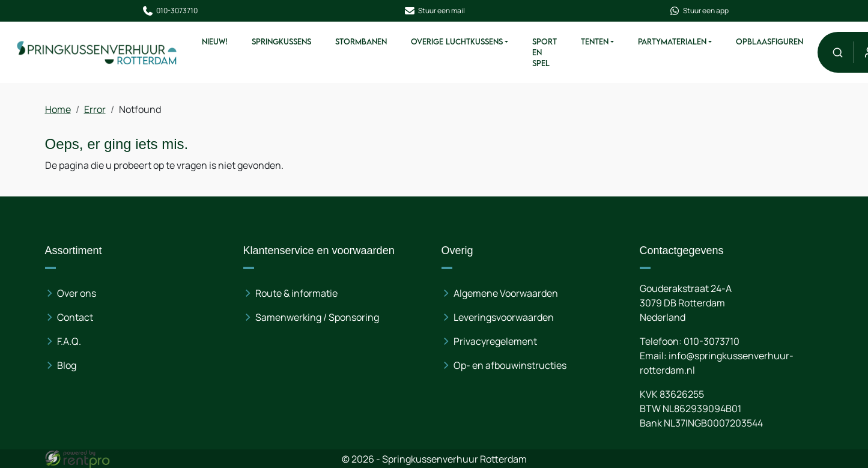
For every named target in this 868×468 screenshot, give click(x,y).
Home (59, 109)
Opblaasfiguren (769, 41)
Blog (67, 365)
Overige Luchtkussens (456, 41)
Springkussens (281, 41)
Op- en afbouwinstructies (510, 365)
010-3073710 (170, 11)
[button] (837, 52)
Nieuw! (214, 41)
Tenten (594, 41)
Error (96, 109)
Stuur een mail (434, 11)
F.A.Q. (70, 341)
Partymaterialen (672, 41)
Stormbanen (360, 41)
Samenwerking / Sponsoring (317, 317)
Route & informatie (296, 293)
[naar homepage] (97, 52)
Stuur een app (699, 11)
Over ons (77, 293)
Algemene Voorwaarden (506, 293)
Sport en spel (544, 52)
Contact (76, 317)
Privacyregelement (495, 341)
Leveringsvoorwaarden (504, 317)
